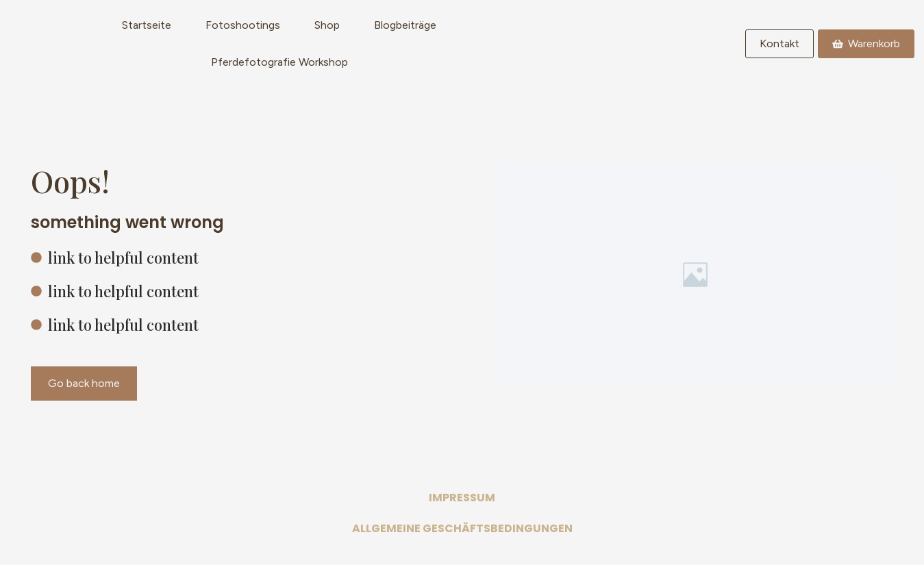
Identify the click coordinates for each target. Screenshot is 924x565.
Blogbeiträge (405, 25)
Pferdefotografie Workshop (279, 62)
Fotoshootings (243, 25)
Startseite (147, 25)
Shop (327, 25)
